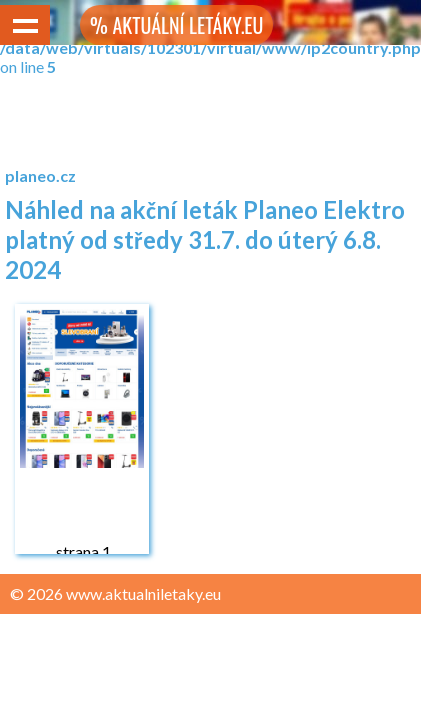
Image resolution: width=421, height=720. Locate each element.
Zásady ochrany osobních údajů (121, 632)
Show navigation (25, 25)
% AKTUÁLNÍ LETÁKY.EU (176, 25)
